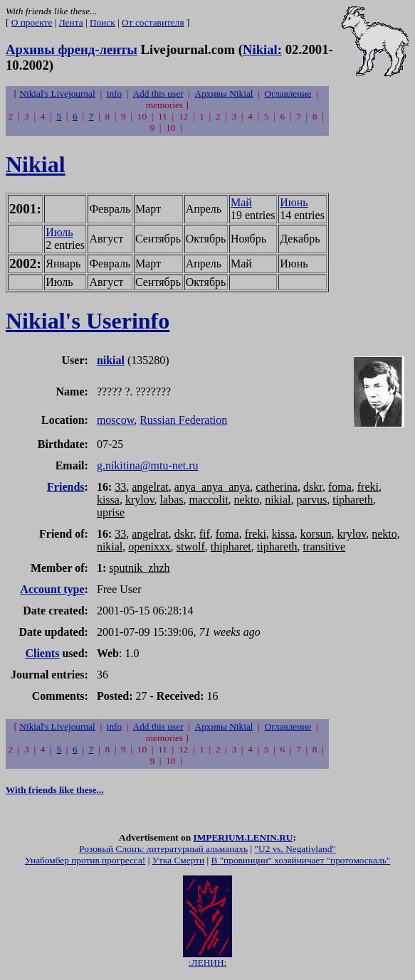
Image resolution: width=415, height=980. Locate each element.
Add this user (158, 94)
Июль (59, 232)
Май (241, 202)
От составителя (153, 22)
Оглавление (288, 94)
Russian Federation (183, 420)
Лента (71, 22)
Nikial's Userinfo (88, 321)
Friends (65, 487)
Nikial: (262, 49)
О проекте (32, 22)
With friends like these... (55, 790)
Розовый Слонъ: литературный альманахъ (163, 851)
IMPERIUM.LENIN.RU (243, 840)
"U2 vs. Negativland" (295, 851)
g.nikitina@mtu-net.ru (148, 465)
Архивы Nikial (224, 94)
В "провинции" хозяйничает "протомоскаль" (300, 862)
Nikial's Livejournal (57, 94)
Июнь (294, 202)
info (114, 94)
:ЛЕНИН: (207, 960)
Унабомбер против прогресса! (85, 862)
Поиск (103, 22)
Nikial (36, 164)
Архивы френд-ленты (72, 49)
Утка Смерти (178, 862)
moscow (115, 420)
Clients (42, 653)
